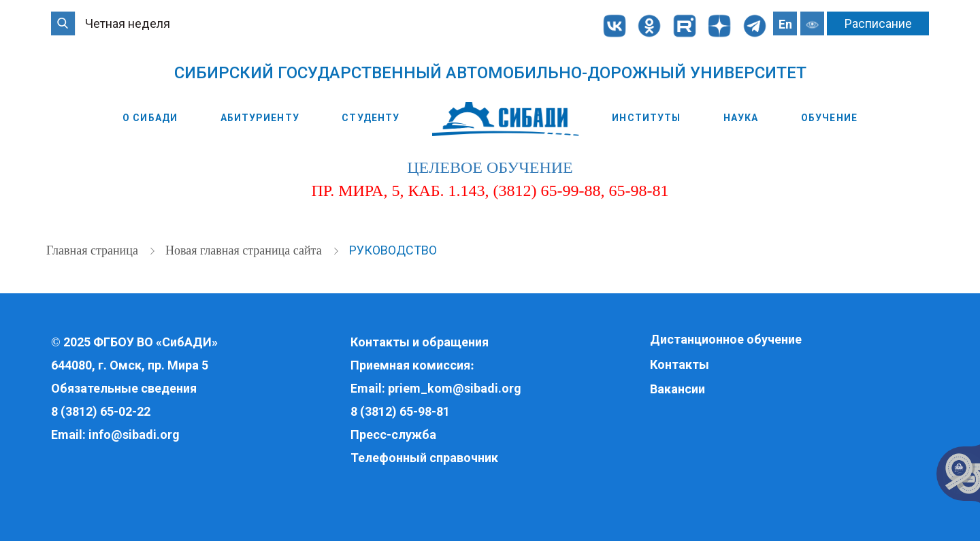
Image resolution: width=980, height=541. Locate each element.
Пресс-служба (393, 435)
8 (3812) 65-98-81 (400, 411)
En (785, 24)
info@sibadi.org (134, 435)
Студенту (371, 118)
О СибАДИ (150, 118)
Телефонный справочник (424, 458)
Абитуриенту (260, 118)
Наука (741, 118)
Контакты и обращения (420, 342)
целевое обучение (490, 167)
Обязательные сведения (124, 388)
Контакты (680, 364)
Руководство (393, 250)
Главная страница (94, 250)
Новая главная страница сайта (245, 250)
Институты (646, 118)
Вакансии (677, 389)
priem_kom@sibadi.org (455, 388)
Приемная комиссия (410, 365)
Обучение (829, 118)
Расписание (878, 23)
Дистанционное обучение (726, 339)
